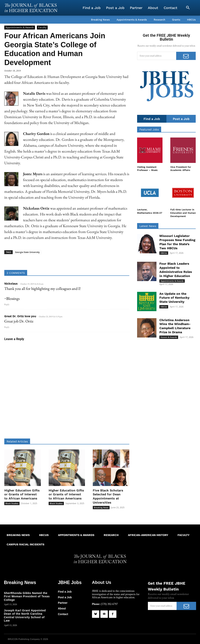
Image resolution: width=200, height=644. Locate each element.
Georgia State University (27, 252)
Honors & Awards (169, 337)
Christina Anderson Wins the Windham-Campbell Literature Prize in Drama (175, 326)
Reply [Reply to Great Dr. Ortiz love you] (7, 327)
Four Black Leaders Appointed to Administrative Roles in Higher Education (176, 270)
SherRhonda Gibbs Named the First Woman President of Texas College (26, 596)
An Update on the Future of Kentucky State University (174, 298)
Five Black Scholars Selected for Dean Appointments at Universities (108, 496)
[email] (157, 56)
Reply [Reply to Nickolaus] (7, 304)
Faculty (42, 28)
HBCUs (164, 253)
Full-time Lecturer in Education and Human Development (183, 213)
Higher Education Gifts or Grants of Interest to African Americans (22, 494)
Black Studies (12, 503)
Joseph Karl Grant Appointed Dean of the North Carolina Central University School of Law (27, 613)
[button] (188, 8)
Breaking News (101, 507)
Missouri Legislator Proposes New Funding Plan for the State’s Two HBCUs (177, 242)
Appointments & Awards (20, 28)
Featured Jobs (149, 130)
